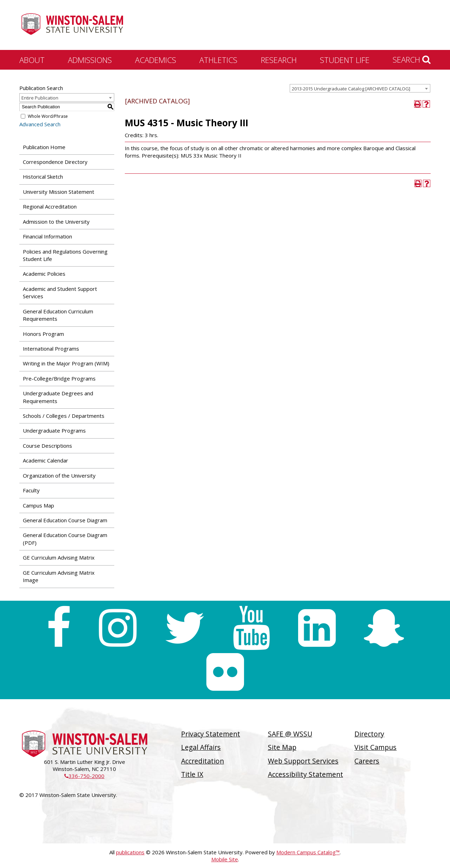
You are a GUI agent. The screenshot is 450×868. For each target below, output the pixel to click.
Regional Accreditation (50, 206)
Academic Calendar (46, 460)
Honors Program (43, 334)
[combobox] (360, 88)
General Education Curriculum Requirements (58, 315)
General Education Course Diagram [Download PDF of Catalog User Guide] (65, 520)
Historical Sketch (43, 177)
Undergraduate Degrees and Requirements (58, 397)
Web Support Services (303, 761)
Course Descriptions (47, 446)
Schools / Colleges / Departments (64, 416)
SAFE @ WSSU (290, 734)
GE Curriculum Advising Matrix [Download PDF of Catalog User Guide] (59, 557)
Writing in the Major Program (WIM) (66, 363)
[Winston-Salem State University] (72, 26)
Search (412, 59)
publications (130, 852)
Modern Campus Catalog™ (308, 852)
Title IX (192, 774)
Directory (369, 734)
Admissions (90, 60)
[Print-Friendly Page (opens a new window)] (418, 104)
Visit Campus (375, 747)
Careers (367, 761)
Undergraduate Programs (54, 430)
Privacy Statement (211, 734)
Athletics (218, 60)
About (32, 60)
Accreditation (202, 761)
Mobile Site (225, 859)
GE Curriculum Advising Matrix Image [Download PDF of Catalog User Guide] (59, 576)
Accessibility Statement (306, 774)
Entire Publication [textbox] (40, 98)
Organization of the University (59, 476)
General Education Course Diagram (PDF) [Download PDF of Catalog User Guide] (65, 539)
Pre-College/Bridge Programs (59, 378)
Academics (156, 60)
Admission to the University (56, 222)
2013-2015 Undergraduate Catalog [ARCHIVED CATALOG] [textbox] (351, 89)
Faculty (31, 490)
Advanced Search (40, 124)
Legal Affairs (201, 747)
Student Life (345, 60)
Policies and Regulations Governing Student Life (65, 255)
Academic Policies (44, 274)
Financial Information (47, 236)
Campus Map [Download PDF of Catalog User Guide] (38, 505)
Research (279, 60)
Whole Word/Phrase (48, 116)
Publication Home (44, 147)
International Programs (51, 349)
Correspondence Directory (55, 162)
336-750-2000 (84, 776)
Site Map (282, 747)
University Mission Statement (59, 192)
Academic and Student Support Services (60, 292)
